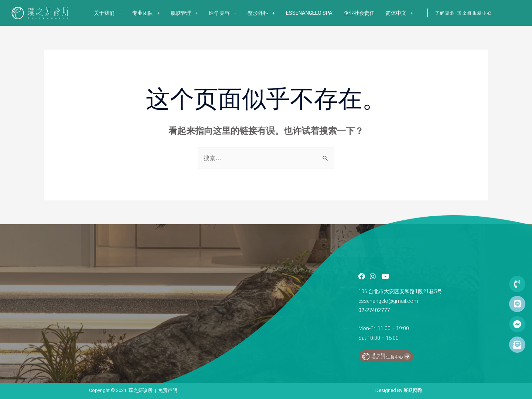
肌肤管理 (184, 13)
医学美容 (223, 13)
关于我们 (108, 13)
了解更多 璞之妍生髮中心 (464, 13)
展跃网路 (413, 390)
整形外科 (261, 13)
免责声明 (168, 390)
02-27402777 (374, 310)
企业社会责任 (359, 13)
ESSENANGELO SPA (309, 13)
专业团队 (146, 13)
